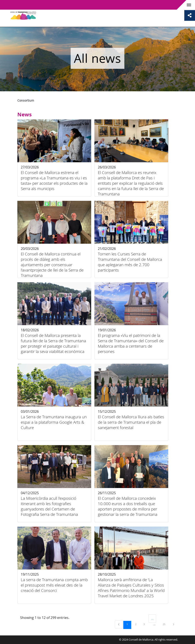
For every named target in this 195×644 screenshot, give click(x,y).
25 (165, 624)
